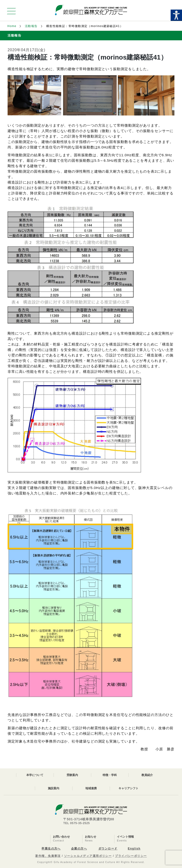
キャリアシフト (128, 788)
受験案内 (72, 775)
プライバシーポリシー (131, 856)
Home (12, 26)
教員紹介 (147, 775)
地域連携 (91, 788)
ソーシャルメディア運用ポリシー (88, 856)
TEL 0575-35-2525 (77, 823)
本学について (35, 775)
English (134, 849)
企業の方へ (79, 849)
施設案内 (54, 788)
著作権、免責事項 (48, 856)
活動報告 (31, 26)
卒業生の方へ (51, 849)
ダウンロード (108, 849)
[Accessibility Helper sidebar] (176, 15)
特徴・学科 (110, 775)
